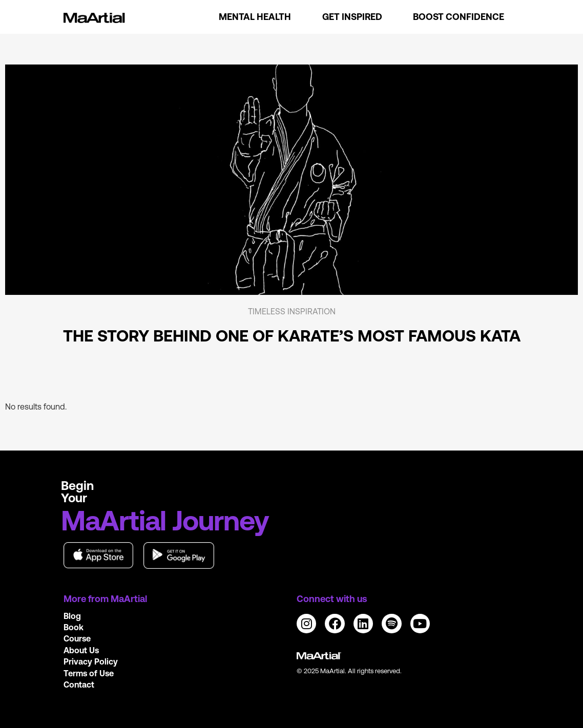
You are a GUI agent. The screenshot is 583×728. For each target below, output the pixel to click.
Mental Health (255, 17)
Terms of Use (89, 673)
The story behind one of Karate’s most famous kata (292, 336)
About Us (81, 650)
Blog (72, 616)
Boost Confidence (459, 17)
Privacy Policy (91, 661)
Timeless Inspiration (292, 311)
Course (77, 638)
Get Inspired (352, 17)
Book (74, 627)
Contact (79, 684)
